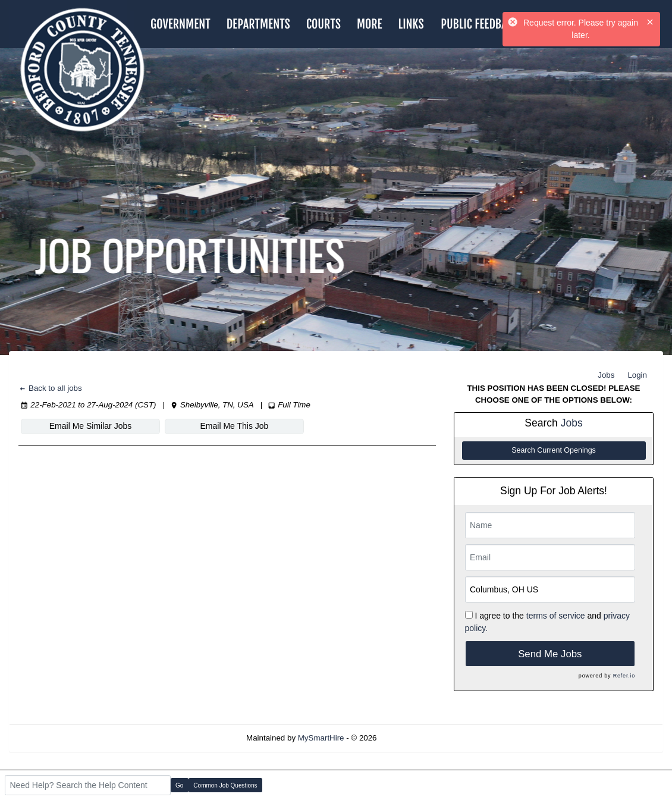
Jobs (606, 375)
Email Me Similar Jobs (90, 426)
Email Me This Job (235, 426)
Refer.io (624, 676)
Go (179, 785)
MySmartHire (321, 738)
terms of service (556, 616)
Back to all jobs (50, 388)
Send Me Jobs (550, 654)
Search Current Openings (554, 450)
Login (637, 375)
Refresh (412, 738)
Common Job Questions (225, 785)
